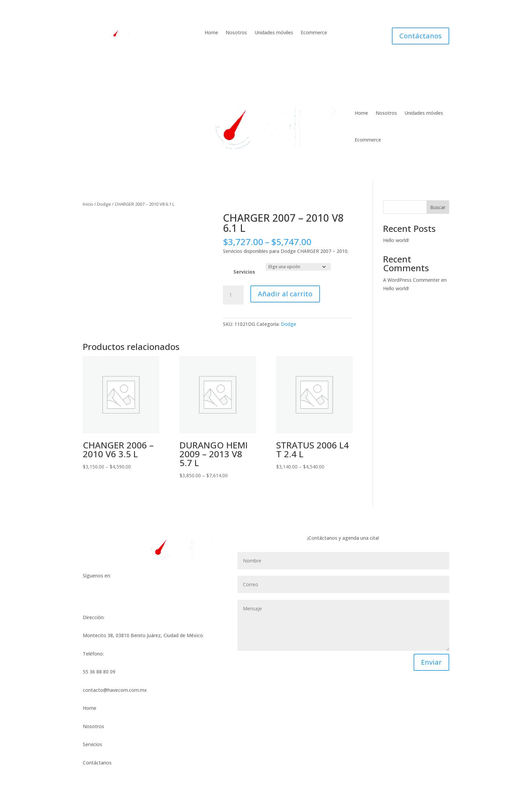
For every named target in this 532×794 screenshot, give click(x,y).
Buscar (438, 207)
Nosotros (236, 33)
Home (211, 33)
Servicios (244, 272)
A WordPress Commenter (411, 280)
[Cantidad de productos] (233, 295)
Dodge (104, 204)
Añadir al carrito (285, 294)
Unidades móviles (274, 33)
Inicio (88, 204)
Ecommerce (314, 33)
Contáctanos (421, 36)
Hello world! (396, 240)
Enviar (431, 662)
